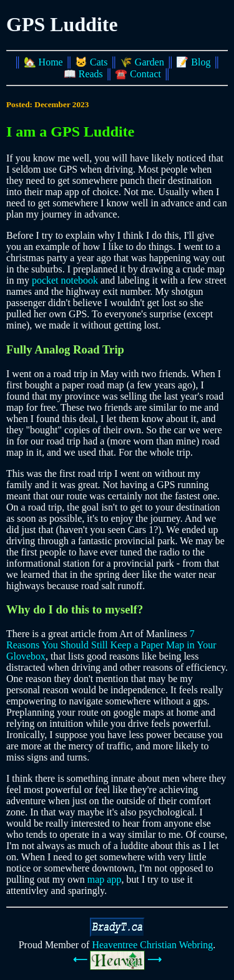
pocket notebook (65, 280)
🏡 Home (43, 62)
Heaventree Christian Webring (152, 945)
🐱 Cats (91, 62)
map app (105, 879)
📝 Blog (193, 62)
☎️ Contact (138, 74)
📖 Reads (83, 74)
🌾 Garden (142, 62)
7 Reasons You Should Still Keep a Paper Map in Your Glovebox (111, 645)
